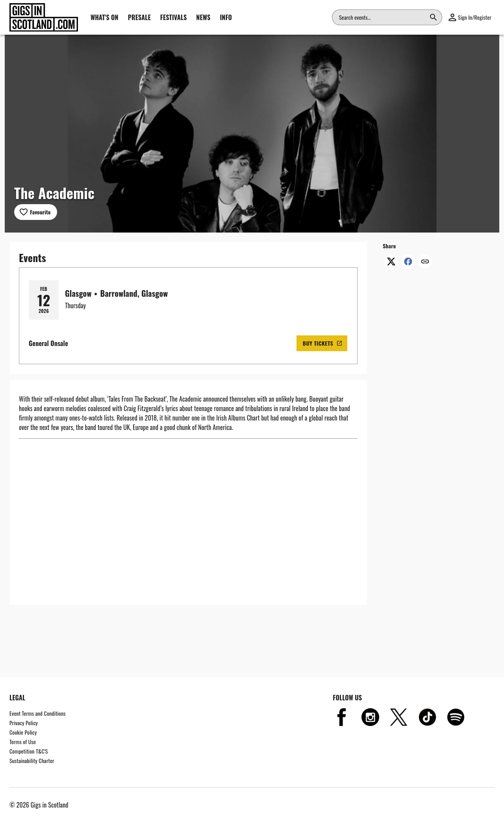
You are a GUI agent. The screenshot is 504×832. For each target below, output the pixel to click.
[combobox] (382, 17)
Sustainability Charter (32, 760)
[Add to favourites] (36, 212)
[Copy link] (425, 262)
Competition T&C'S (29, 751)
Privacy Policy (24, 723)
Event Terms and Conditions (38, 713)
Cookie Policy (23, 732)
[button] (470, 17)
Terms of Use (23, 742)
